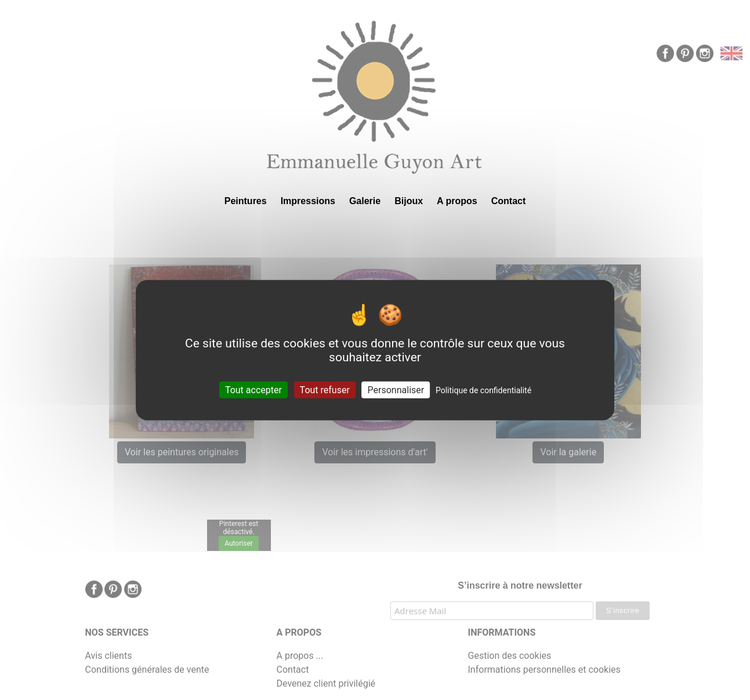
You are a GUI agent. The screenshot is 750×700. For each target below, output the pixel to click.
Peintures (246, 201)
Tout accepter (253, 390)
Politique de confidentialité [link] (483, 390)
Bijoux (409, 201)
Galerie (365, 201)
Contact (509, 201)
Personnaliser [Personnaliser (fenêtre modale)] (396, 390)
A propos (457, 201)
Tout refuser (325, 390)
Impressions (308, 201)
